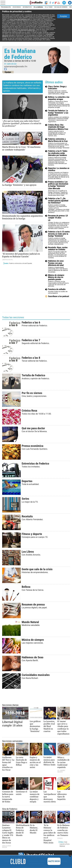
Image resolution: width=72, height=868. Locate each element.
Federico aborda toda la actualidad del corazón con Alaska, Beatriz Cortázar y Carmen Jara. (59, 130)
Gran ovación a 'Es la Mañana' (65, 845)
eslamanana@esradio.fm (16, 66)
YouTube (59, 3)
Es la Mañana (39, 7)
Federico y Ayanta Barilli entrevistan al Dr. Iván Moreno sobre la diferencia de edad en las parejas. (59, 266)
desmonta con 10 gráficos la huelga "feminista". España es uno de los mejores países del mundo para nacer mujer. (59, 188)
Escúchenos (17, 7)
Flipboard (56, 3)
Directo (64, 3)
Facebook (50, 3)
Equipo (8, 72)
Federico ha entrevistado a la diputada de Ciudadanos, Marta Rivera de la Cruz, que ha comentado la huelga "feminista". (59, 143)
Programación (6, 7)
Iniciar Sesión (70, 3)
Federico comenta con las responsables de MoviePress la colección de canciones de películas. (59, 281)
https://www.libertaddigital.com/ (20, 19)
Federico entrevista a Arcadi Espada (18, 263)
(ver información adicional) (26, 29)
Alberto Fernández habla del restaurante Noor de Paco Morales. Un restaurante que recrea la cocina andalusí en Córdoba (59, 253)
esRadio (36, 3)
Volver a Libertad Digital (46, 3)
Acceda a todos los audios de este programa (59, 291)
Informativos (28, 7)
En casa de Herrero (62, 7)
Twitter (53, 3)
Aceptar (63, 16)
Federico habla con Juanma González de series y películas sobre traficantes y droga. (59, 90)
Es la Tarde (49, 7)
